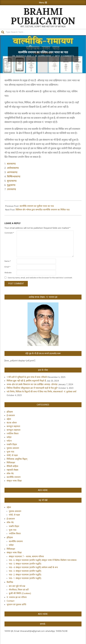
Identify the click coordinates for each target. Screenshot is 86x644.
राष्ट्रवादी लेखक (13, 470)
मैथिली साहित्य (12, 466)
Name (8, 261)
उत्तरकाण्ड (11, 189)
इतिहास (10, 412)
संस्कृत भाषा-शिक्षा (14, 481)
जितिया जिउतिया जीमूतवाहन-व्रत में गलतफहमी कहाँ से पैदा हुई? (32, 388)
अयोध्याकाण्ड (13, 168)
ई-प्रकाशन (11, 415)
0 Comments (68, 56)
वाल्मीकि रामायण (45, 56)
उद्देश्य (9, 419)
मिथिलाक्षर (11, 463)
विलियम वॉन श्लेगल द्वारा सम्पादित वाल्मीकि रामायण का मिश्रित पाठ (43, 210)
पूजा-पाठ (10, 452)
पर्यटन (9, 441)
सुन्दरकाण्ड (12, 181)
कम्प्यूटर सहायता (13, 426)
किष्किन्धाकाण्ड (14, 176)
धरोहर (9, 437)
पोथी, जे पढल (12, 455)
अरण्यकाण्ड (12, 172)
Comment (9, 233)
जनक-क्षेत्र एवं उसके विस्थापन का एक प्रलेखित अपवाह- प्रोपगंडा (32, 384)
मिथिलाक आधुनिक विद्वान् (17, 459)
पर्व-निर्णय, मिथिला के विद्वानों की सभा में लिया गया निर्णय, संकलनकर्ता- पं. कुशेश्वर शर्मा (41, 392)
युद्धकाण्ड (11, 185)
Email (7, 267)
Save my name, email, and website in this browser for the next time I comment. (40, 278)
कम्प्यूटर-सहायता (14, 430)
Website (8, 273)
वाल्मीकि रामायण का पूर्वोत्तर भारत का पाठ (37, 206)
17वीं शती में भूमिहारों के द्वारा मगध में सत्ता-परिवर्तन (27, 377)
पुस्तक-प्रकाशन (13, 448)
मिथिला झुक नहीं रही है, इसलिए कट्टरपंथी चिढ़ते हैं (26, 381)
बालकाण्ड (11, 164)
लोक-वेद (10, 473)
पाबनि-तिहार (12, 444)
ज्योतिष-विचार (13, 434)
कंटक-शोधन (12, 423)
